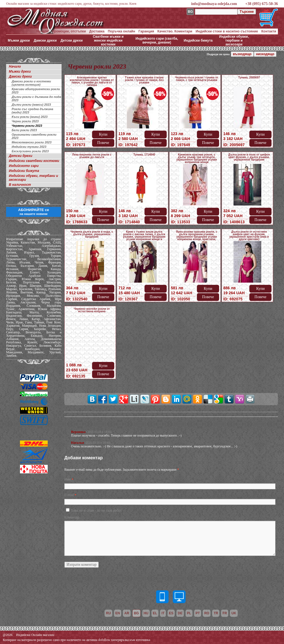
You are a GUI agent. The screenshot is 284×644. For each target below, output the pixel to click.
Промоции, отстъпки (69, 31)
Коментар (72, 518)
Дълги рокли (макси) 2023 (31, 105)
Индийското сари (24, 166)
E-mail (69, 495)
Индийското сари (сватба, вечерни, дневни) (157, 40)
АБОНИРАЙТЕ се (33, 212)
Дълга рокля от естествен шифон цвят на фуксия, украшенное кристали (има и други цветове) (249, 235)
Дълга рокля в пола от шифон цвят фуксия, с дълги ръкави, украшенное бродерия (249, 157)
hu (146, 613)
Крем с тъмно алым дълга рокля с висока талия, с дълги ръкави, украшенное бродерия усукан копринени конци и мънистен (144, 237)
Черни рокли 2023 (25, 121)
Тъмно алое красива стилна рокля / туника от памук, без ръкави (144, 80)
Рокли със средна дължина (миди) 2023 (32, 111)
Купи (103, 134)
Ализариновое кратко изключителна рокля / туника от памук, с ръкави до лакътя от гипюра (92, 81)
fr (225, 613)
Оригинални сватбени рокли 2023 (34, 136)
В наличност (20, 185)
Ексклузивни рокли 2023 (30, 151)
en (118, 613)
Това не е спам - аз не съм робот (96, 511)
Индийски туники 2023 (29, 147)
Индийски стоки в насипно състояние (227, 31)
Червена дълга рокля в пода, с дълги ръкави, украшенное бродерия (92, 234)
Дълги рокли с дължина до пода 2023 (36, 98)
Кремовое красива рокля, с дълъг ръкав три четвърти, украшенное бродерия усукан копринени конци (197, 158)
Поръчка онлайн (122, 31)
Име (68, 480)
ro (207, 613)
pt (198, 613)
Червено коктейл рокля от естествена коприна (92, 310)
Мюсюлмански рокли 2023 (32, 142)
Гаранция (146, 31)
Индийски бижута (198, 40)
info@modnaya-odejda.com (214, 4)
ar (127, 613)
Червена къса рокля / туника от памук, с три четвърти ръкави (197, 79)
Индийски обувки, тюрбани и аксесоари (234, 40)
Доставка (97, 31)
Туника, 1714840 (144, 155)
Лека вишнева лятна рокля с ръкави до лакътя (92, 156)
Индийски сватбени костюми (34, 161)
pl (189, 613)
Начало (42, 31)
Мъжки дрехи (19, 40)
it (163, 613)
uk (234, 613)
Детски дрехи (72, 40)
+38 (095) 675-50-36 (262, 4)
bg (136, 613)
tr (216, 613)
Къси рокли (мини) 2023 (30, 117)
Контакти (269, 31)
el (155, 613)
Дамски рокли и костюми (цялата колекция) (31, 83)
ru (108, 613)
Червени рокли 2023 (27, 126)
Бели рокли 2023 (24, 130)
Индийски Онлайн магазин (35, 635)
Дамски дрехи (45, 40)
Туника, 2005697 (249, 78)
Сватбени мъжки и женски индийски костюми (108, 40)
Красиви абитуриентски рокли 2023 (36, 91)
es (171, 613)
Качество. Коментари (175, 31)
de (180, 613)
